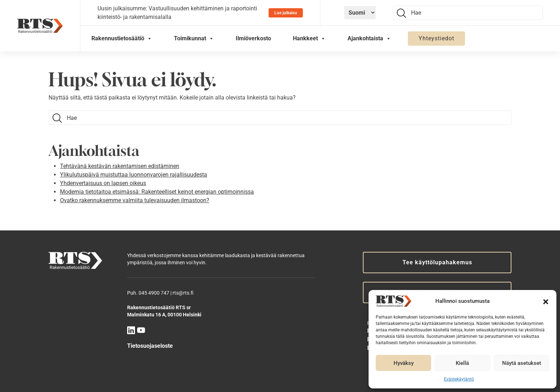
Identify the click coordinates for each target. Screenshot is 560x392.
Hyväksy (404, 363)
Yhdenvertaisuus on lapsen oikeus (103, 183)
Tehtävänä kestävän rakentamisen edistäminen (120, 166)
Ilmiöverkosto (253, 38)
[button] (546, 301)
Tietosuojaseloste (150, 346)
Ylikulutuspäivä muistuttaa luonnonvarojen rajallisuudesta (134, 175)
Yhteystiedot (436, 38)
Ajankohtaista (369, 39)
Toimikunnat (194, 39)
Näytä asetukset (522, 363)
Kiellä (462, 363)
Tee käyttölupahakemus (437, 262)
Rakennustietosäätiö (122, 39)
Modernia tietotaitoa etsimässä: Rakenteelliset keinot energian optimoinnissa (157, 192)
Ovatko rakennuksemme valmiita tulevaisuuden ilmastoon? (135, 200)
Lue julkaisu (286, 13)
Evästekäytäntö (459, 379)
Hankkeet (309, 39)
